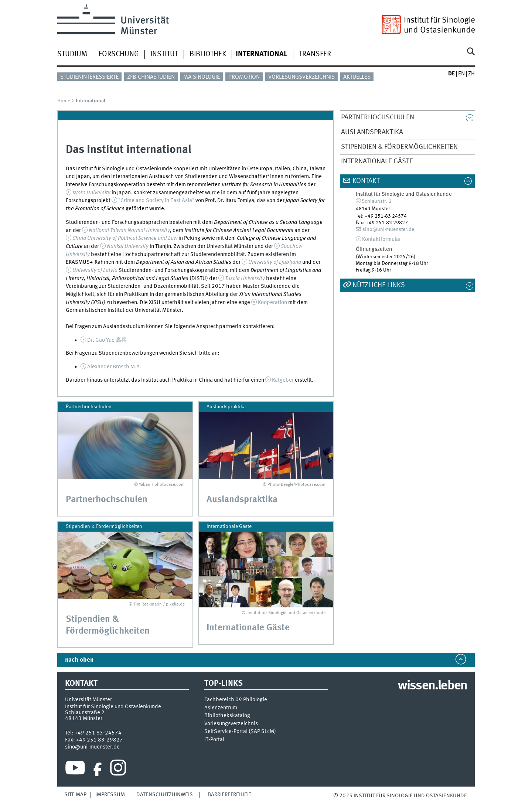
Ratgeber (283, 380)
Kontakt (366, 181)
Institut (164, 54)
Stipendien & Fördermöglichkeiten (399, 147)
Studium (72, 54)
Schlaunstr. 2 (377, 201)
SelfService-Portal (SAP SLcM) (240, 732)
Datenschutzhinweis (165, 795)
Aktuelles (357, 77)
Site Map (75, 795)
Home (64, 101)
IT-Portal (214, 740)
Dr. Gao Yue (107, 340)
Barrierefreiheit (229, 795)
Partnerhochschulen (378, 117)
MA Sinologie (202, 77)
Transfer (315, 54)
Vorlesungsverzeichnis (301, 77)
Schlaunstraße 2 (85, 713)
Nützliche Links (379, 285)
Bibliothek (208, 54)
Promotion (244, 77)
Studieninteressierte (89, 77)
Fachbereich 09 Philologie (236, 700)
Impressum (110, 795)
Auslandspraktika (372, 132)
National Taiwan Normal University (129, 231)
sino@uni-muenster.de (388, 229)
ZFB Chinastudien (151, 77)
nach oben (79, 660)
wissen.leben (432, 686)
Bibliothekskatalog (227, 716)
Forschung (119, 54)
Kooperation (272, 303)
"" (156, 201)
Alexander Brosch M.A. (114, 367)
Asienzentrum (221, 708)
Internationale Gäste (377, 161)
